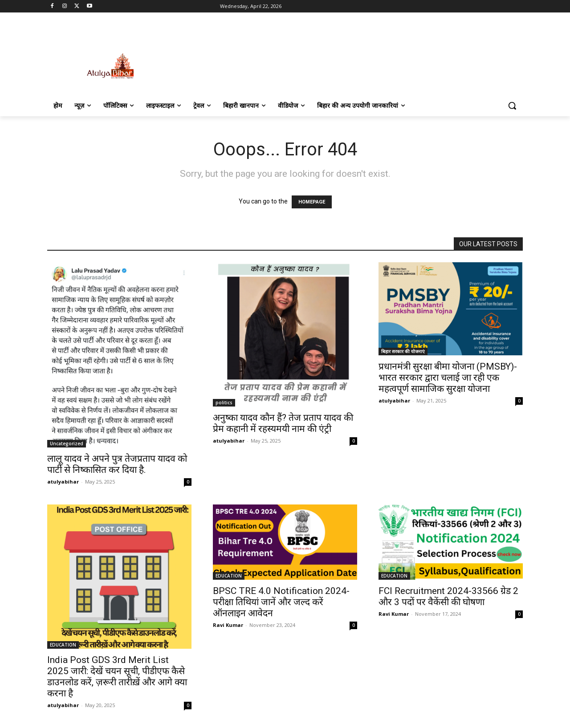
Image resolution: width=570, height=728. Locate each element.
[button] (512, 106)
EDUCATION (63, 645)
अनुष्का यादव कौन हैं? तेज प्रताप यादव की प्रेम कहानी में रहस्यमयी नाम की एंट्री (283, 423)
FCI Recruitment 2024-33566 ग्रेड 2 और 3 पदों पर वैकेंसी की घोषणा (448, 596)
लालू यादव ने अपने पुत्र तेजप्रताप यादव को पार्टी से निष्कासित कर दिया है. (117, 464)
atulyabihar (63, 482)
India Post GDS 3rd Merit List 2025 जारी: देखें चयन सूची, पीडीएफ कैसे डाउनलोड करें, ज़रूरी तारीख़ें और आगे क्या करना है (117, 677)
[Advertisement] (352, 57)
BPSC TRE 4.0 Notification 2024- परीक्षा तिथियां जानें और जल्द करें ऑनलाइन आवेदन (281, 602)
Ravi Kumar (228, 625)
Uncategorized (67, 443)
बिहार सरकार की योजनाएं (403, 351)
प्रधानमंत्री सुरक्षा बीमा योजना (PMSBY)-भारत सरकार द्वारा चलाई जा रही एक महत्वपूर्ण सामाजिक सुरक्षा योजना (448, 378)
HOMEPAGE (312, 202)
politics (224, 403)
